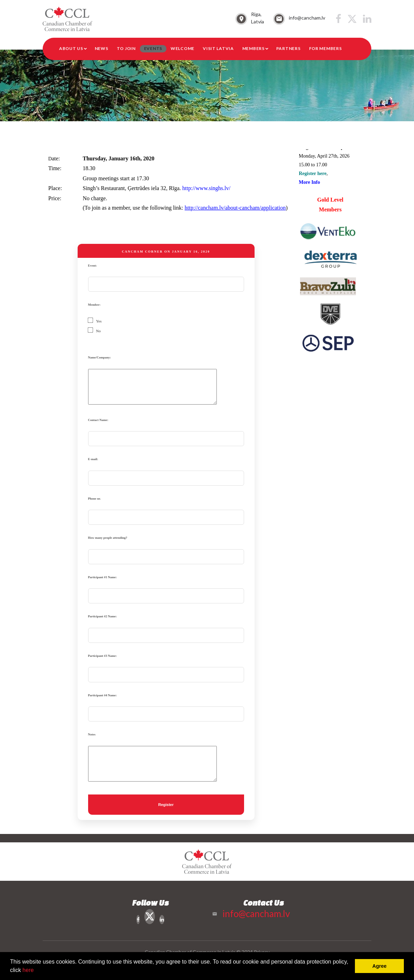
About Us (71, 48)
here (28, 970)
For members (326, 48)
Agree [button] (380, 966)
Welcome (183, 48)
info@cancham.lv (307, 18)
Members (254, 48)
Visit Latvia (218, 48)
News (102, 48)
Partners (288, 48)
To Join (126, 48)
